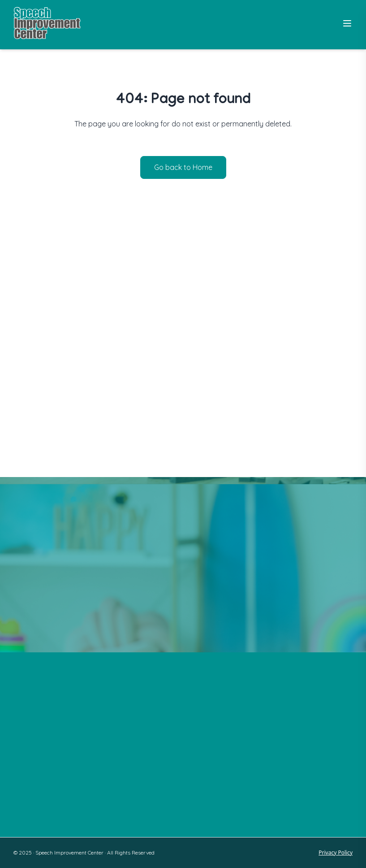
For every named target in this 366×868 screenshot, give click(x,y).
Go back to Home (183, 167)
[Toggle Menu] (347, 23)
